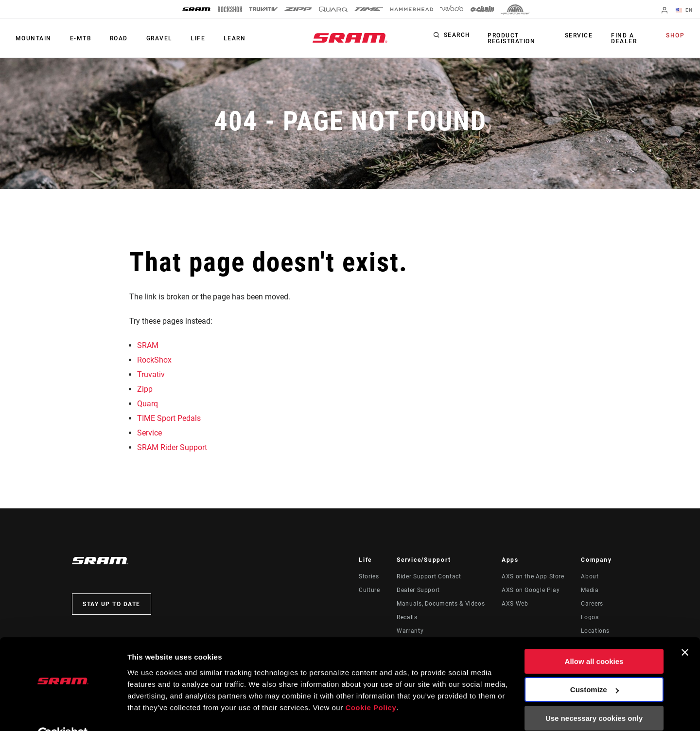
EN (685, 11)
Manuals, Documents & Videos (441, 604)
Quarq (148, 404)
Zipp (145, 389)
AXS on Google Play (531, 590)
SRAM (148, 345)
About (590, 576)
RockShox (154, 360)
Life (190, 38)
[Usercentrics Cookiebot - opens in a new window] (63, 712)
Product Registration (511, 38)
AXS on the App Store (533, 576)
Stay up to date (112, 604)
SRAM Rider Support (172, 447)
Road (114, 38)
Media (590, 590)
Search (457, 36)
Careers (592, 604)
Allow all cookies (594, 639)
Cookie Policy (371, 685)
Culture (369, 590)
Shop (676, 36)
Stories (369, 576)
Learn (225, 38)
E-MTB (78, 38)
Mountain (33, 38)
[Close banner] (685, 630)
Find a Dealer (624, 38)
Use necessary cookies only (594, 696)
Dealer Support (418, 590)
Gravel (153, 38)
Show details (150, 712)
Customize (595, 667)
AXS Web (515, 604)
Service (580, 36)
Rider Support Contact (429, 576)
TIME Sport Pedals (169, 418)
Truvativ (151, 374)
